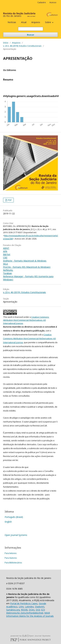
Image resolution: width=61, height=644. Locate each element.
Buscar (31, 35)
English (8, 522)
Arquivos (36, 22)
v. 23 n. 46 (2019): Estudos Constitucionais (22, 46)
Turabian (7, 273)
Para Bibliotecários (13, 563)
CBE (5, 258)
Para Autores (11, 558)
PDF (10, 200)
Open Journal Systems (16, 535)
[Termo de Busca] (31, 29)
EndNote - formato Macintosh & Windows (25, 261)
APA (5, 251)
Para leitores (11, 553)
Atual (24, 22)
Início (6, 43)
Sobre (48, 22)
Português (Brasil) (14, 517)
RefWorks (8, 270)
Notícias (12, 22)
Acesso (53, 2)
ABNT (6, 248)
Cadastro (42, 2)
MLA (5, 264)
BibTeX (7, 254)
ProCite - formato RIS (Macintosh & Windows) (27, 267)
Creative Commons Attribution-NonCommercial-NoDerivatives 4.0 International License (26, 320)
